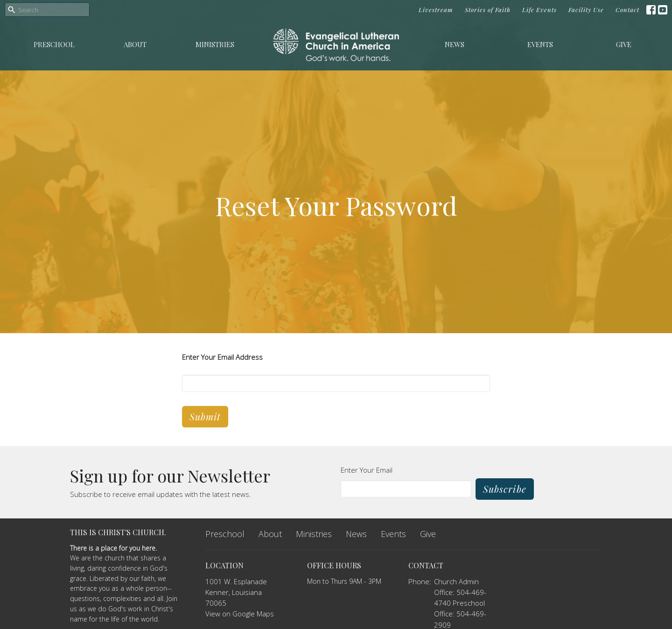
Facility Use (586, 10)
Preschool (54, 44)
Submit (205, 416)
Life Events (539, 10)
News (455, 44)
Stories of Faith (488, 10)
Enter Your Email (367, 470)
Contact (627, 10)
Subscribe (505, 489)
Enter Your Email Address (222, 357)
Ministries (215, 44)
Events (540, 44)
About (135, 44)
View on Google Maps (240, 614)
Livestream (436, 10)
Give (624, 44)
